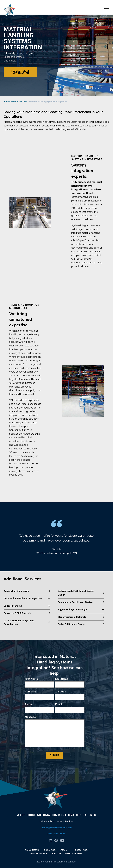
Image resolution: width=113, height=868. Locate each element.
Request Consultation (67, 854)
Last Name (62, 679)
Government (39, 854)
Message (31, 717)
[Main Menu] (107, 7)
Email (59, 704)
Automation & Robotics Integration (27, 598)
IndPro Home (10, 102)
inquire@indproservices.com (57, 828)
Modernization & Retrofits (81, 617)
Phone (29, 704)
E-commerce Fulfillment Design (81, 602)
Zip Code (61, 692)
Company (31, 692)
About (65, 850)
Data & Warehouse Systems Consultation (27, 622)
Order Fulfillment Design (81, 624)
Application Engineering (27, 591)
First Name (32, 679)
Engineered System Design (81, 609)
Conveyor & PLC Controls (27, 613)
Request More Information (20, 72)
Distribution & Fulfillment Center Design (81, 593)
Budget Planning (27, 606)
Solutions (32, 850)
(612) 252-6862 (56, 834)
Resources (81, 850)
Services (23, 102)
